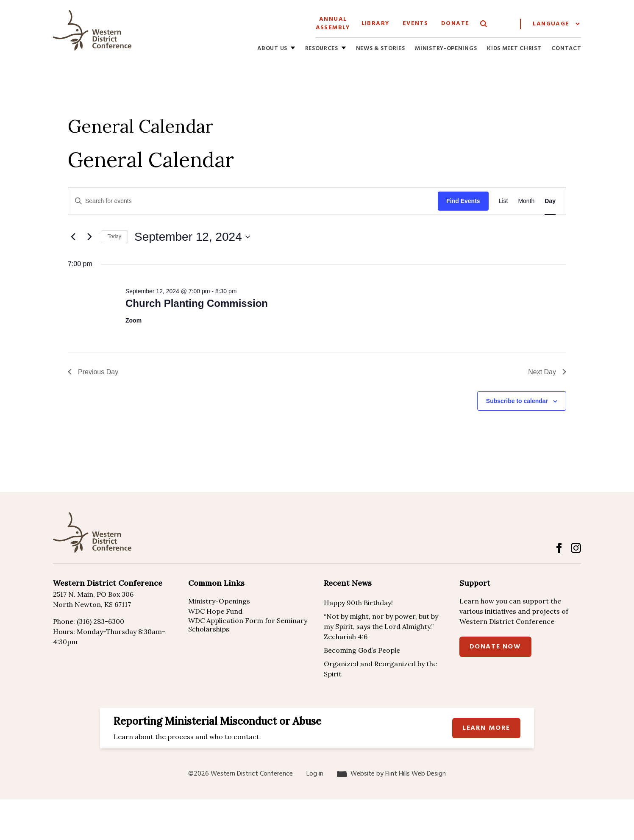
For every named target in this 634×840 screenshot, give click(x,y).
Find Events (463, 201)
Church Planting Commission (197, 303)
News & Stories (381, 49)
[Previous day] (73, 237)
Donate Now (495, 647)
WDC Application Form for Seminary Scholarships (248, 625)
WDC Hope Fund (215, 611)
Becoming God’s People (362, 650)
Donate (455, 24)
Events (415, 24)
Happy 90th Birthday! (358, 603)
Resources (322, 49)
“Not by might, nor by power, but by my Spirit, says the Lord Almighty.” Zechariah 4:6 (381, 626)
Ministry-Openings (446, 49)
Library (376, 24)
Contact (566, 49)
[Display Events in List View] (503, 201)
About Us (272, 49)
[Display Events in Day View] (550, 201)
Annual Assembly (333, 24)
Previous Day (93, 372)
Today (114, 236)
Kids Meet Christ (514, 49)
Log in (315, 774)
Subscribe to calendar (517, 401)
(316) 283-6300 (100, 621)
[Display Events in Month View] (526, 201)
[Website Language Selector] (556, 24)
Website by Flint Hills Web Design (398, 774)
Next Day (547, 372)
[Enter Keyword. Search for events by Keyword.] (253, 201)
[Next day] (89, 237)
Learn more (486, 728)
